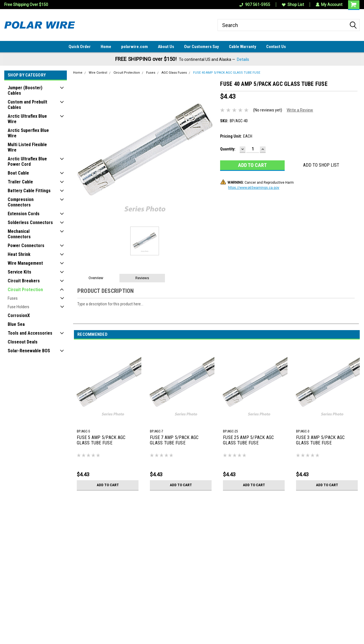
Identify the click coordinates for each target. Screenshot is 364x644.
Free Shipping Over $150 (26, 5)
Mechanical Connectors (19, 234)
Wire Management (25, 263)
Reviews (142, 278)
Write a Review (300, 110)
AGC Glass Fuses (174, 73)
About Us (166, 47)
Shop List (293, 5)
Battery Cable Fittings (29, 191)
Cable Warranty (243, 47)
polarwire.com (135, 47)
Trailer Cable (20, 182)
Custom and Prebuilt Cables (27, 105)
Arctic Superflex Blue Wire (28, 133)
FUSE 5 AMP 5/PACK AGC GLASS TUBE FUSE (101, 440)
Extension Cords (24, 214)
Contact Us (276, 47)
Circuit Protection (25, 290)
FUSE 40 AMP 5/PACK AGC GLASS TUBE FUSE (227, 73)
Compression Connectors (21, 202)
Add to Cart (108, 485)
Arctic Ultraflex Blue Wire (27, 119)
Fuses (13, 298)
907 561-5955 (255, 5)
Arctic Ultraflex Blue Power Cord (27, 161)
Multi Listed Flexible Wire (27, 147)
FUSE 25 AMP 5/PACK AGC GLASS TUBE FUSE (249, 440)
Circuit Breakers (24, 281)
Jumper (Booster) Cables (25, 90)
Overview (96, 278)
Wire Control (98, 73)
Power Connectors (26, 246)
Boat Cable (18, 173)
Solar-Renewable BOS (29, 351)
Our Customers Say (201, 47)
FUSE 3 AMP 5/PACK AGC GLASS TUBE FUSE (320, 440)
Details (243, 59)
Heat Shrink (19, 254)
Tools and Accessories (30, 333)
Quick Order (80, 47)
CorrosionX (19, 315)
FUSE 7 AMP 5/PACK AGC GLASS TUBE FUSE (174, 440)
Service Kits (19, 272)
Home (106, 47)
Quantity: (228, 149)
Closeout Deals (23, 342)
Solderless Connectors (30, 222)
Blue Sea (16, 324)
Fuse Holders (18, 307)
